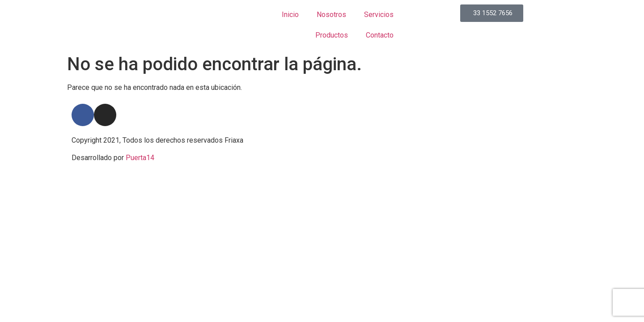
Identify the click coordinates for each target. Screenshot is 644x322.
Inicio (290, 15)
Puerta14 (140, 158)
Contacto (380, 35)
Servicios (379, 15)
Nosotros (331, 15)
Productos (332, 35)
